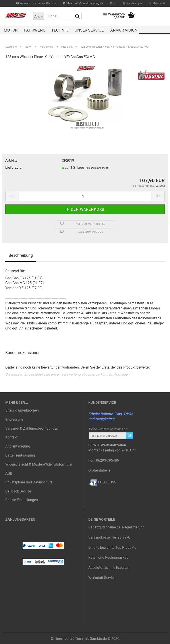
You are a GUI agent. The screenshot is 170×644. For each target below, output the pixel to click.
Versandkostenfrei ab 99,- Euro (36, 3)
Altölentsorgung (18, 446)
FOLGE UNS (102, 482)
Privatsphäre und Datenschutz (29, 482)
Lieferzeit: (14, 168)
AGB (9, 473)
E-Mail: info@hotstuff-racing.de (83, 3)
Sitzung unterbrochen (22, 410)
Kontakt (11, 437)
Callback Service (18, 491)
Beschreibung (21, 255)
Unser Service (89, 30)
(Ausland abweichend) (97, 168)
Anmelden (122, 374)
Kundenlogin (132, 3)
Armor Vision (124, 30)
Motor (11, 30)
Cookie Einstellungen (22, 500)
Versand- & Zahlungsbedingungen (32, 428)
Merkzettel (157, 3)
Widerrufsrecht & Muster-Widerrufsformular (39, 464)
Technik (60, 30)
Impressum (14, 419)
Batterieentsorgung (20, 455)
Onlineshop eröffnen (67, 639)
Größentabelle (99, 470)
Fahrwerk (34, 30)
